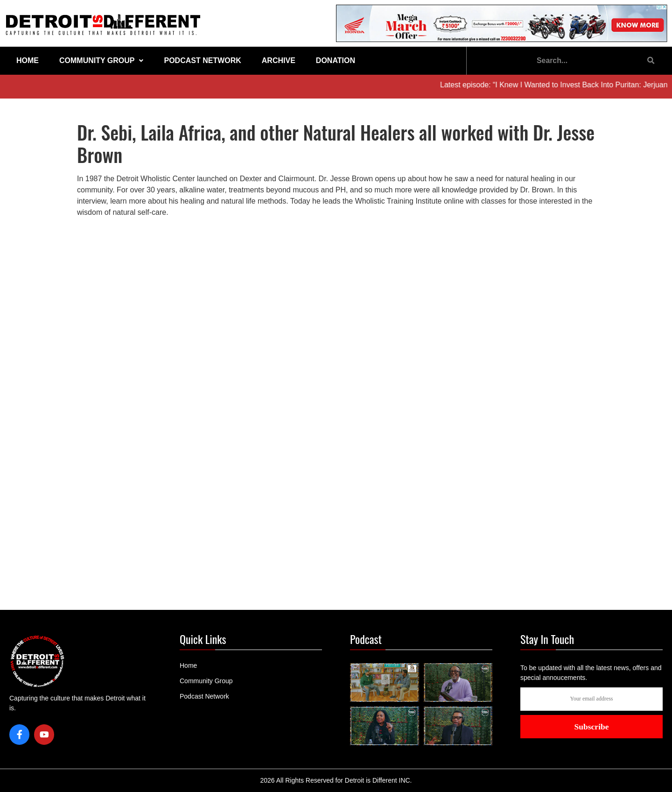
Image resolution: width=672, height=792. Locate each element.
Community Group (101, 60)
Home (28, 60)
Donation (336, 60)
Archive (279, 60)
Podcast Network (202, 60)
